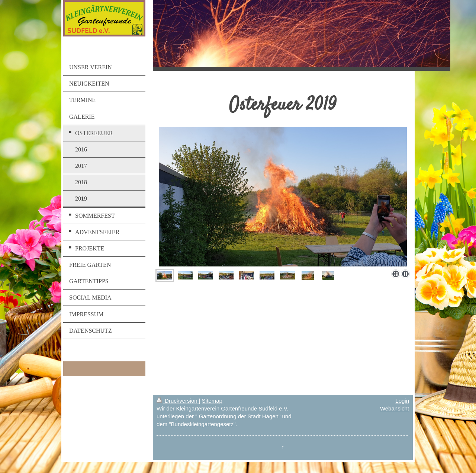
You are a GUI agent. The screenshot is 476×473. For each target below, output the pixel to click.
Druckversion (178, 401)
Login (402, 401)
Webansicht (395, 408)
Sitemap (212, 401)
